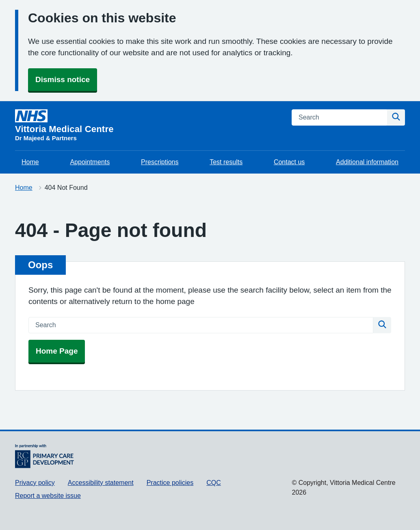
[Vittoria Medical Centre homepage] (64, 126)
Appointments (90, 162)
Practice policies (170, 483)
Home (30, 162)
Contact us (289, 162)
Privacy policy (35, 483)
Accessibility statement (101, 483)
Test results (226, 162)
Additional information (367, 162)
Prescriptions (160, 162)
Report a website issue (48, 496)
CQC (214, 483)
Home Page (57, 351)
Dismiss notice (63, 79)
